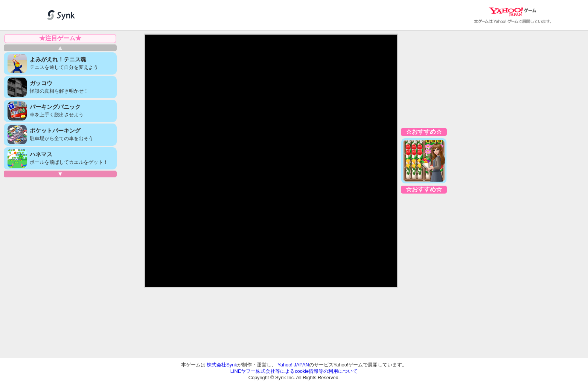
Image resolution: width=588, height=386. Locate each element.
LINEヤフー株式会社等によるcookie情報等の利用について (294, 371)
